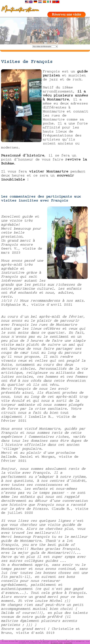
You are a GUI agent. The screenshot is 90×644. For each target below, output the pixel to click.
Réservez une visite (66, 14)
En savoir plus (57, 643)
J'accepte (68, 643)
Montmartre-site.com (19, 10)
